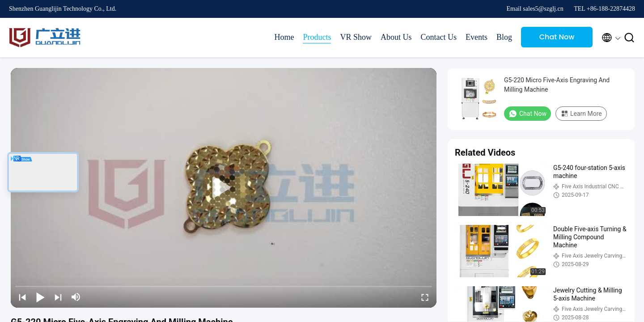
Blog (504, 37)
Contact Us (439, 37)
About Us (396, 37)
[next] (58, 297)
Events (477, 37)
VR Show (356, 37)
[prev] (22, 297)
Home (284, 37)
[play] (224, 188)
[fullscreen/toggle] (425, 297)
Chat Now (557, 37)
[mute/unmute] (76, 297)
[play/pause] (40, 297)
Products (317, 37)
